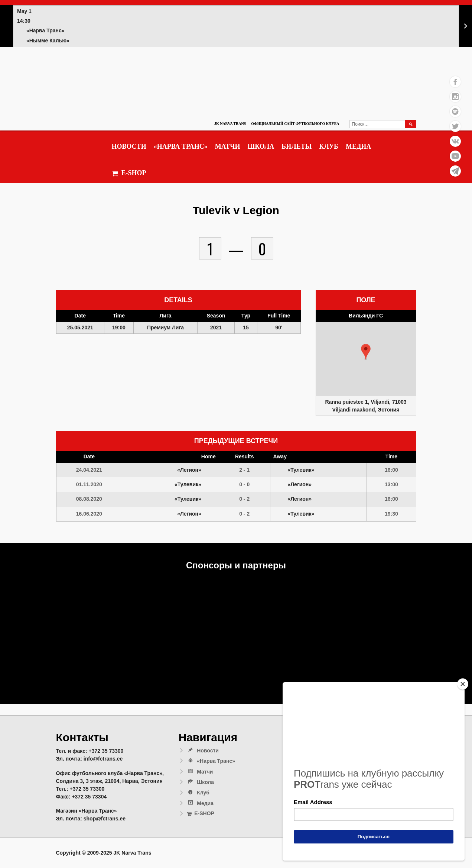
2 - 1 (244, 470)
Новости (129, 146)
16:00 (391, 470)
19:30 (391, 514)
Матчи (228, 146)
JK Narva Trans (230, 124)
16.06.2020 (89, 514)
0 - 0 (244, 484)
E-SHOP (129, 173)
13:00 (391, 484)
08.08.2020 (89, 499)
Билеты (297, 146)
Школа (261, 146)
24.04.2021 (89, 470)
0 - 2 (244, 499)
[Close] (463, 684)
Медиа (358, 146)
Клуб (329, 146)
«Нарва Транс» (181, 146)
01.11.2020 (89, 484)
